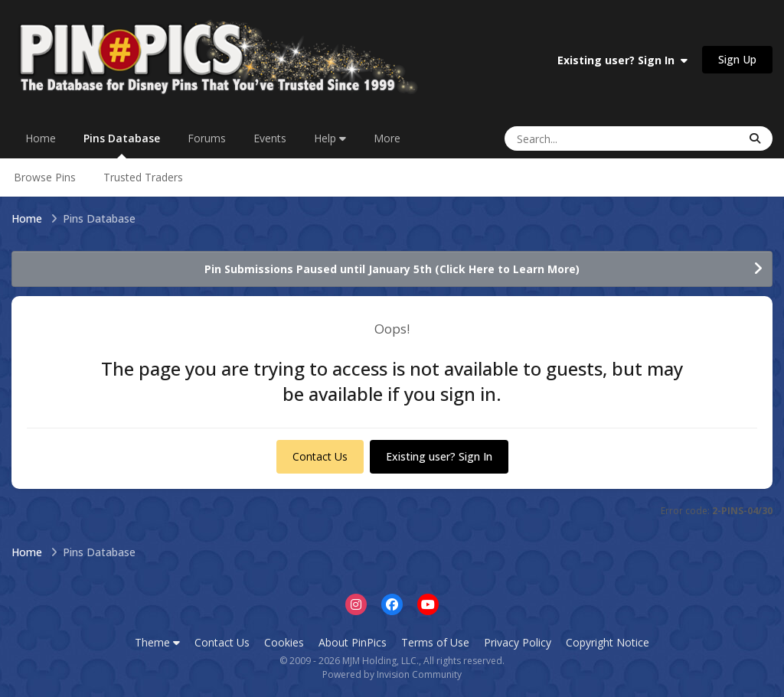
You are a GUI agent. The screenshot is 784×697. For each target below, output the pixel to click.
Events (270, 138)
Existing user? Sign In (622, 60)
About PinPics (353, 642)
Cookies (284, 642)
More (387, 138)
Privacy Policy (518, 642)
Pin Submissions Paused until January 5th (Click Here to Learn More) (392, 269)
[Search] (575, 138)
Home (41, 138)
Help (330, 138)
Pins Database (122, 145)
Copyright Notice (608, 642)
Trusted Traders (143, 177)
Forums (207, 138)
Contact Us (320, 456)
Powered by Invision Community (392, 674)
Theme (157, 642)
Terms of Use (435, 642)
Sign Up (737, 59)
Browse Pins (45, 177)
